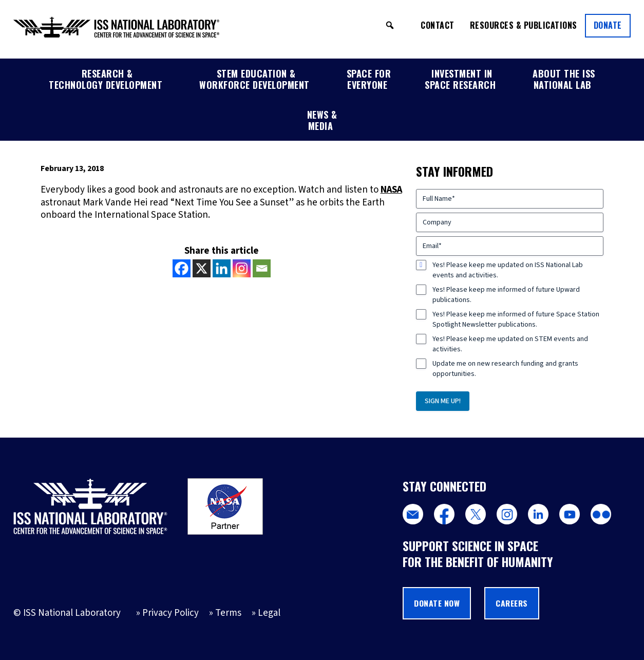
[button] (390, 25)
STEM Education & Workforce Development (254, 79)
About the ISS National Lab (564, 79)
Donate (608, 25)
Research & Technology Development (106, 79)
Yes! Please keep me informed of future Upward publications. (506, 295)
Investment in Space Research (460, 79)
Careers (512, 603)
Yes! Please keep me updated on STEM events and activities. (510, 344)
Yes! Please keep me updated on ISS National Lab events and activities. (508, 270)
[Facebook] (182, 268)
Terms (228, 613)
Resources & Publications (524, 25)
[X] (202, 268)
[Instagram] (242, 268)
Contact (438, 25)
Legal (269, 613)
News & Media (322, 120)
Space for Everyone (369, 79)
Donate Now (437, 603)
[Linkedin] (222, 268)
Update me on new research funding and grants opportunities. (505, 369)
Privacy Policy (171, 613)
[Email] (262, 268)
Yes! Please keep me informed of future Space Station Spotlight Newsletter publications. (516, 319)
